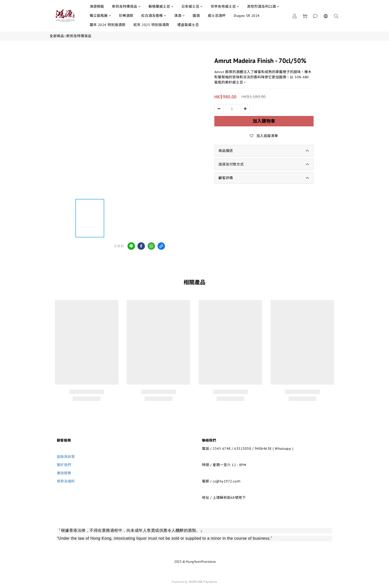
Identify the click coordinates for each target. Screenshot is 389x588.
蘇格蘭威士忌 (161, 6)
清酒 (179, 16)
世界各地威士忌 (225, 6)
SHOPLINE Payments (203, 582)
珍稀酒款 (126, 16)
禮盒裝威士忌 (188, 25)
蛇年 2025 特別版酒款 (151, 25)
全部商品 (57, 36)
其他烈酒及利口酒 (263, 6)
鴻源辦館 (97, 6)
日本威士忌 (192, 6)
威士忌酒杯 (217, 16)
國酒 (196, 16)
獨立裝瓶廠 (100, 16)
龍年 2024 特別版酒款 (108, 25)
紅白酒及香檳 (154, 16)
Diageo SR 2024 (247, 16)
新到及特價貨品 (126, 6)
